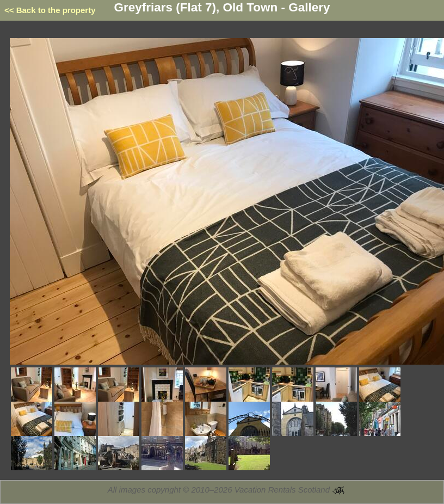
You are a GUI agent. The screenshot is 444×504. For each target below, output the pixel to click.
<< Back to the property (50, 10)
